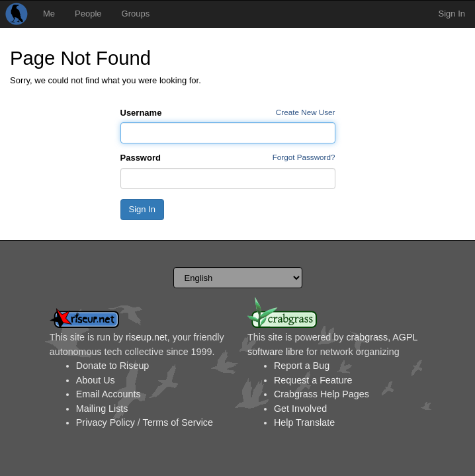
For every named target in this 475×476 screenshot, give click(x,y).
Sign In (452, 14)
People (88, 14)
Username (141, 113)
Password (141, 158)
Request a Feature (313, 380)
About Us (96, 380)
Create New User (306, 112)
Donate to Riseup (112, 366)
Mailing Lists (102, 409)
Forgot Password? (304, 157)
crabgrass (367, 337)
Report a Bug (302, 366)
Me (49, 14)
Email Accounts (108, 394)
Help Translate (304, 422)
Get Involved (300, 409)
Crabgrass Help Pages (322, 394)
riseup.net (147, 337)
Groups (136, 14)
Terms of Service (177, 422)
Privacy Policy (106, 422)
